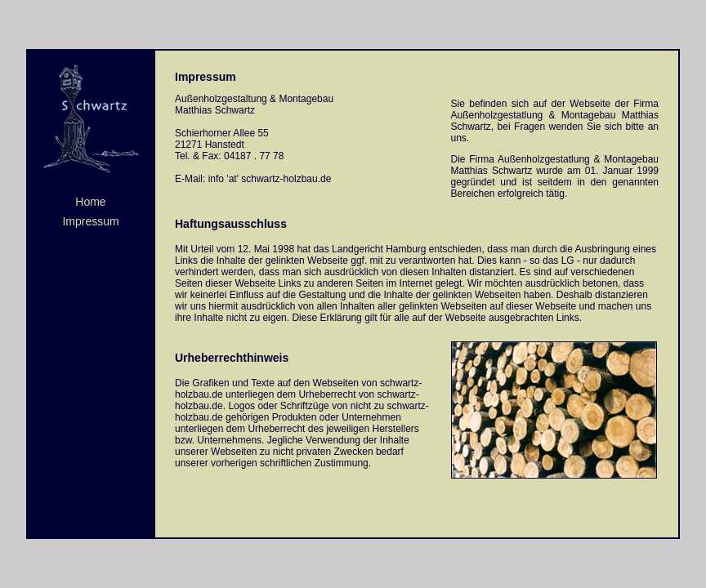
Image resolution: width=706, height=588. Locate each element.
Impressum (90, 221)
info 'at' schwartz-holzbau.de (270, 179)
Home (90, 202)
